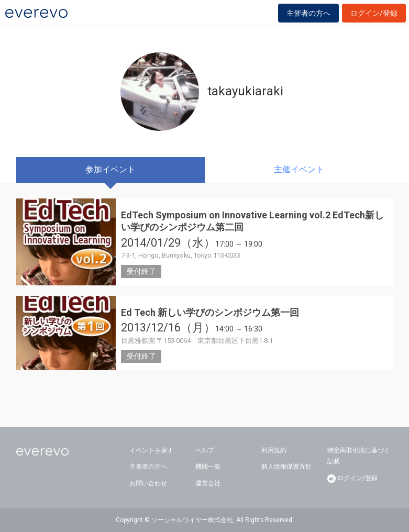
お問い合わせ (148, 483)
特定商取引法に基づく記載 (359, 456)
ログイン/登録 (374, 13)
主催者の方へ (308, 13)
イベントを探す (151, 450)
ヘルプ (205, 450)
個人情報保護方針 (286, 467)
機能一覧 (208, 467)
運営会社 (208, 483)
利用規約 (274, 450)
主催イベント (299, 169)
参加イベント (110, 169)
